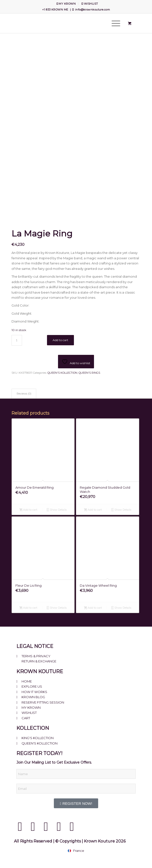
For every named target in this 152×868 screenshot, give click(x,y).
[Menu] (113, 23)
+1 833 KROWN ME (55, 10)
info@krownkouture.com (93, 10)
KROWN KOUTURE (40, 671)
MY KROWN (66, 4)
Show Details (57, 510)
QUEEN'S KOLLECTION (62, 373)
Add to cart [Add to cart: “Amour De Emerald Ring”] (28, 510)
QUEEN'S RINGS (89, 373)
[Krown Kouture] (63, 23)
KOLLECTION (33, 728)
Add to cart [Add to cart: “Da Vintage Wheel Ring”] (93, 608)
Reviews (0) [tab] (24, 394)
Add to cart (60, 340)
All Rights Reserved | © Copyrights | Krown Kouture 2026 (70, 841)
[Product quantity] (17, 340)
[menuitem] (66, 4)
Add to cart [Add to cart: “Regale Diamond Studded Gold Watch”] (93, 510)
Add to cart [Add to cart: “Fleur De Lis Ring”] (28, 608)
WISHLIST (90, 4)
